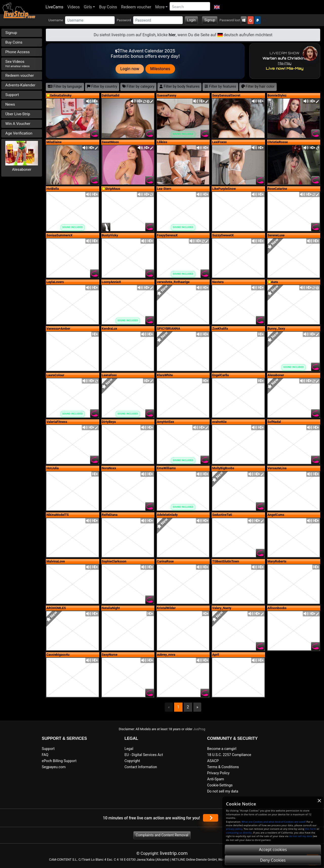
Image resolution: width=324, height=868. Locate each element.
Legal (129, 749)
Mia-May (285, 63)
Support (12, 95)
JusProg (199, 729)
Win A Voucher (18, 124)
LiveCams (54, 7)
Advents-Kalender (20, 85)
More (160, 7)
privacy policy (234, 829)
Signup (210, 20)
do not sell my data (301, 836)
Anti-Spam (216, 779)
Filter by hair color (258, 87)
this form (310, 829)
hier (172, 35)
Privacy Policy (218, 773)
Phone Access (17, 52)
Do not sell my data (223, 791)
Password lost (230, 20)
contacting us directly (239, 833)
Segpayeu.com (54, 767)
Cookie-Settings (220, 785)
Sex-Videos (17, 64)
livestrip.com (174, 853)
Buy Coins (108, 7)
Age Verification (19, 133)
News (10, 104)
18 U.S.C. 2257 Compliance (229, 755)
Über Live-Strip (18, 114)
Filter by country (102, 87)
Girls (88, 7)
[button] (217, 7)
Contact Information (141, 767)
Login (191, 20)
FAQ (45, 755)
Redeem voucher (136, 7)
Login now (130, 69)
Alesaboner (22, 169)
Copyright (132, 761)
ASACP (213, 761)
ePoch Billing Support (59, 761)
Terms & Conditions (223, 767)
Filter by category (138, 87)
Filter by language (65, 87)
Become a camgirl (222, 749)
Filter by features (220, 87)
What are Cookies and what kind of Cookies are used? (274, 822)
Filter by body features (179, 87)
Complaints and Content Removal (162, 835)
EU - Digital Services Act (144, 755)
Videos (74, 7)
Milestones (160, 69)
